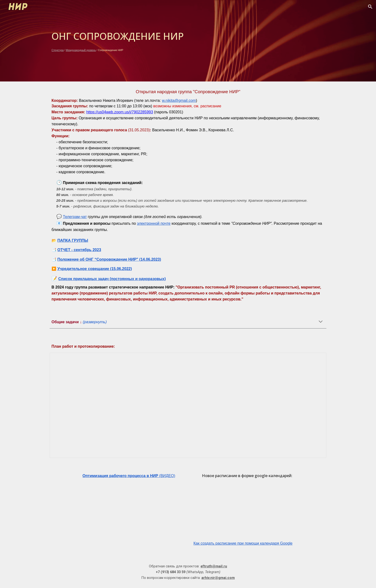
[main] (188, 41)
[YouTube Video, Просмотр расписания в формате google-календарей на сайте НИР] (247, 511)
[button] (370, 7)
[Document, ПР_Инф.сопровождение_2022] (188, 405)
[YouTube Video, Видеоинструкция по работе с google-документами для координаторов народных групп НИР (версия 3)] (129, 513)
